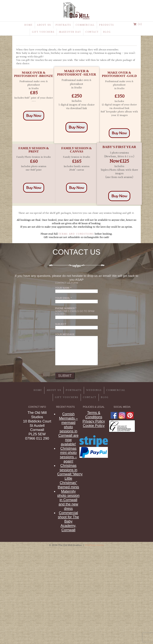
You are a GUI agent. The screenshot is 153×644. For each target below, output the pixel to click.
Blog (107, 32)
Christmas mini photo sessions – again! (68, 455)
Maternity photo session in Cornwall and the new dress (68, 500)
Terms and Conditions (76, 234)
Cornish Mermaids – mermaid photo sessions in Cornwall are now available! (68, 429)
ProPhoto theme (95, 545)
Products (106, 25)
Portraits (63, 25)
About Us (44, 25)
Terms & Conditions (94, 415)
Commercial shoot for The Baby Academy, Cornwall (68, 521)
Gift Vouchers (43, 32)
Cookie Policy (94, 426)
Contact (92, 32)
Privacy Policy (94, 421)
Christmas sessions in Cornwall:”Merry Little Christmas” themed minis (70, 476)
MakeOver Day (70, 32)
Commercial (85, 25)
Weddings (94, 390)
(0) (138, 24)
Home (28, 25)
